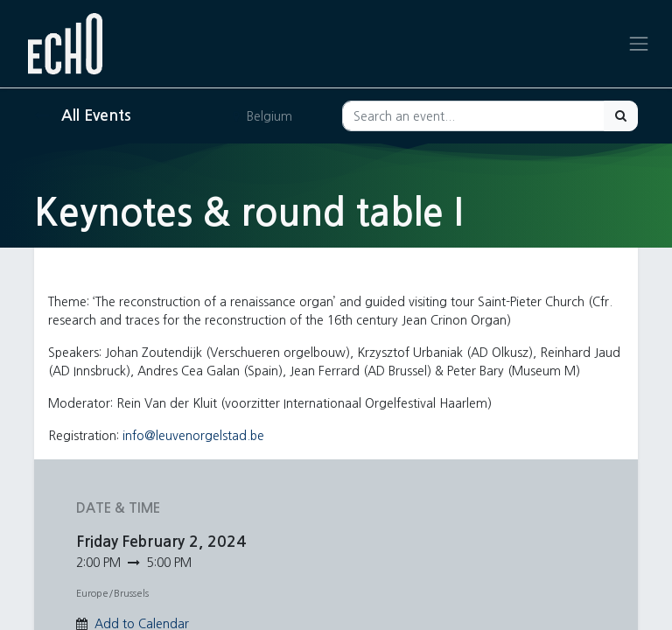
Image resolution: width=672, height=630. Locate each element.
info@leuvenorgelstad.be (193, 436)
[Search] (621, 116)
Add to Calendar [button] (142, 624)
